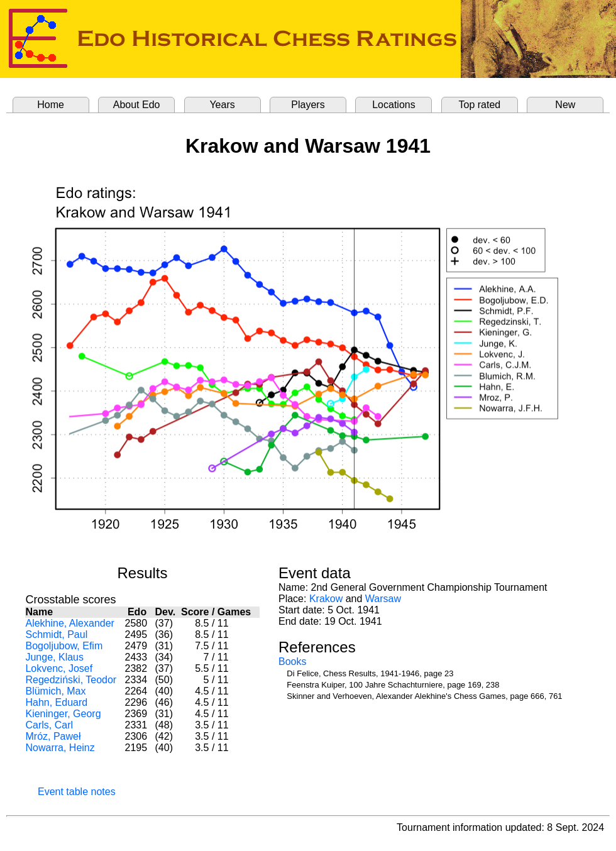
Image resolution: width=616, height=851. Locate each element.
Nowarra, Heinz (60, 748)
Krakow (326, 599)
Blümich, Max (55, 691)
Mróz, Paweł (53, 736)
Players (308, 105)
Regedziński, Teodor (71, 680)
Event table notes (77, 792)
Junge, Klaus (54, 657)
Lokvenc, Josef (59, 668)
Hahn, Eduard (56, 702)
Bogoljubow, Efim (64, 646)
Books (292, 662)
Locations (394, 105)
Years (222, 105)
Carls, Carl (49, 725)
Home (51, 105)
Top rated (480, 105)
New (565, 105)
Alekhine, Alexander (69, 623)
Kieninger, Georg (63, 714)
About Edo (137, 105)
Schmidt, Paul (56, 634)
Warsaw (383, 599)
